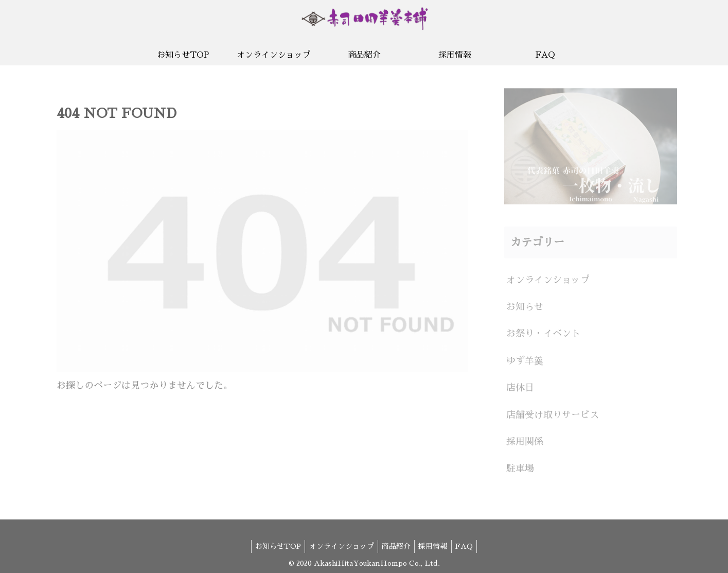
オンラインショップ (339, 541)
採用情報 (436, 541)
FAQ (470, 541)
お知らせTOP (272, 541)
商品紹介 (396, 541)
